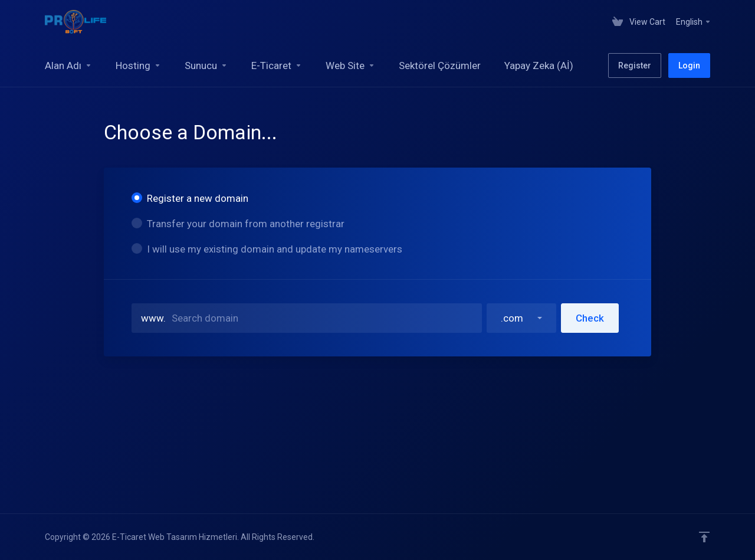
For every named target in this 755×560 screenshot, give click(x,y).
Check (590, 318)
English (694, 22)
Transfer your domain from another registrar (238, 224)
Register (635, 66)
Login (689, 66)
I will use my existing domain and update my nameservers (267, 249)
